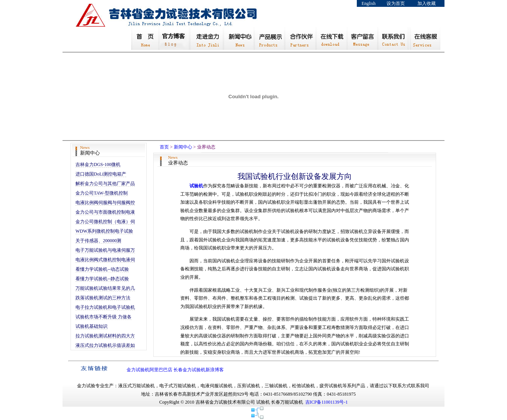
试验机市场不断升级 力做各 (103, 317)
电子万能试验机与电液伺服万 (105, 250)
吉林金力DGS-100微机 (98, 164)
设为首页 (396, 3)
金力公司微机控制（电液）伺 (105, 222)
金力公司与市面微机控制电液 (105, 212)
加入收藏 (427, 3)
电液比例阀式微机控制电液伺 (105, 260)
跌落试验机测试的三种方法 (103, 298)
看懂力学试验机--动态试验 (102, 269)
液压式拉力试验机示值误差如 (105, 345)
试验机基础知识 (91, 326)
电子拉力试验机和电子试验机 (105, 307)
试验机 (196, 186)
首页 (164, 147)
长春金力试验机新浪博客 (199, 370)
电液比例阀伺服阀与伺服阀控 (105, 203)
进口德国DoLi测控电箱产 (101, 174)
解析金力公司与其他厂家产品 (105, 184)
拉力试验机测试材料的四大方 (105, 336)
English (369, 3)
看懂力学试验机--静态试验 (102, 279)
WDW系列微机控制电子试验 (104, 231)
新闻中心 (183, 147)
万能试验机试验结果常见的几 (105, 288)
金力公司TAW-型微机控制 (102, 193)
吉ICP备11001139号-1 (327, 402)
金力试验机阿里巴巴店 (149, 370)
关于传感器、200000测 (98, 241)
